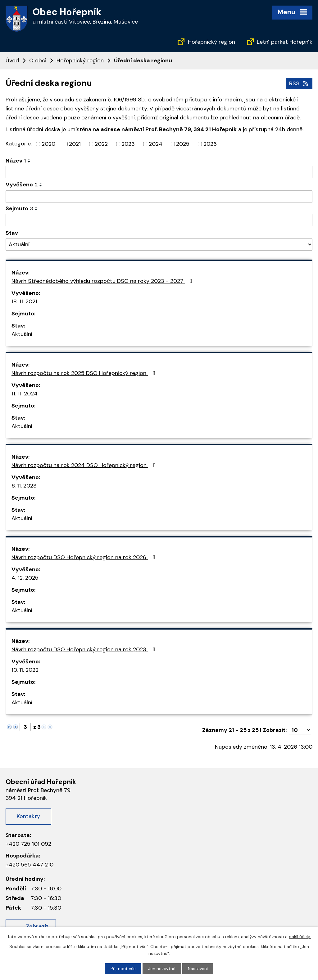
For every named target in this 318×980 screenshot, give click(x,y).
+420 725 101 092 (28, 844)
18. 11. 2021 (24, 301)
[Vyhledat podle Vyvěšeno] (159, 197)
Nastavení (198, 969)
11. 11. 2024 (25, 394)
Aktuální (22, 334)
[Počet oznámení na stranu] (300, 730)
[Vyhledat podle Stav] (159, 245)
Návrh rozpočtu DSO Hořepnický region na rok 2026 (85, 557)
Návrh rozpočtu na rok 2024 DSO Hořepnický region (85, 465)
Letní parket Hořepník (285, 42)
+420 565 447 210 (30, 865)
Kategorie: (19, 144)
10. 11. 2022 (25, 670)
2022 (101, 144)
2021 (75, 144)
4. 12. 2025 (25, 578)
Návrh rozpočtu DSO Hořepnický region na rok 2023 (85, 649)
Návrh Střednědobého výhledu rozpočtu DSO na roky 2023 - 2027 (103, 281)
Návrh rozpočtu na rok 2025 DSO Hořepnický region (85, 373)
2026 (210, 144)
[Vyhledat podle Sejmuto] (159, 220)
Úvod (12, 60)
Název (16, 161)
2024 (156, 144)
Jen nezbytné (162, 969)
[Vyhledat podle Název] (159, 172)
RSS (299, 83)
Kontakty (28, 816)
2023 (128, 144)
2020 (48, 144)
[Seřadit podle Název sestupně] (29, 162)
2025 (183, 144)
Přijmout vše (123, 969)
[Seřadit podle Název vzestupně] (29, 159)
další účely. (300, 937)
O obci (38, 60)
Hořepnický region (211, 42)
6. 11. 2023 (24, 486)
